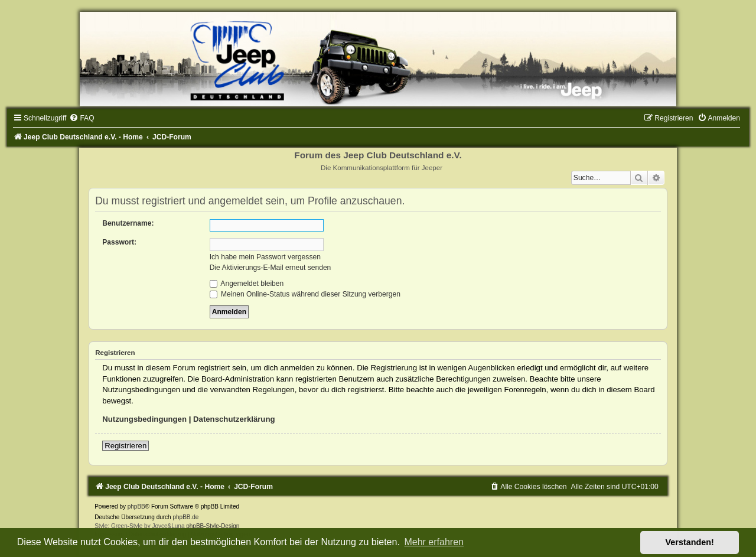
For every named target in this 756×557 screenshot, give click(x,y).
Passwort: (119, 242)
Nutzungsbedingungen (144, 419)
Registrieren (126, 446)
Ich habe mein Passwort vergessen (265, 257)
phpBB (136, 506)
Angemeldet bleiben (247, 284)
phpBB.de (185, 517)
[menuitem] (82, 118)
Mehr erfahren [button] (434, 542)
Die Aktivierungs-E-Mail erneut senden (271, 268)
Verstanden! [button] (690, 542)
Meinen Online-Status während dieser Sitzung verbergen (305, 294)
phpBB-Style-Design (213, 526)
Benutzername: (128, 223)
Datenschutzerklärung (234, 419)
